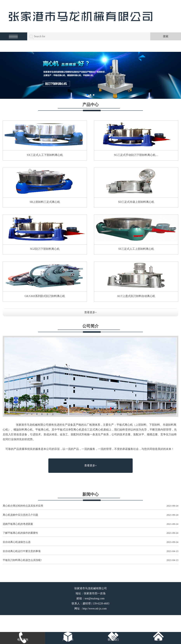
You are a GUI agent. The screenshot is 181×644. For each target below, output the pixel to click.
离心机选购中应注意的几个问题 (90, 515)
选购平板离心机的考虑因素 (90, 524)
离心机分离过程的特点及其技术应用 (90, 506)
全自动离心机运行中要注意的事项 (90, 551)
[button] (87, 95)
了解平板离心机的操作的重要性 (90, 533)
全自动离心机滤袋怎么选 (90, 542)
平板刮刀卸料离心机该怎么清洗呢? (90, 560)
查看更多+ (90, 312)
